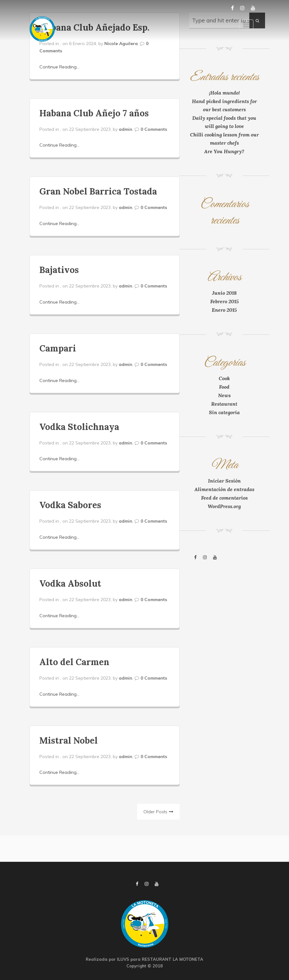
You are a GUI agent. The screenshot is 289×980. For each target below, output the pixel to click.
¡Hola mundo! (224, 93)
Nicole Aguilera (121, 43)
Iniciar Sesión (224, 481)
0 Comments (154, 129)
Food (224, 387)
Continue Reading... (59, 67)
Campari (58, 348)
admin (126, 129)
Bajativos (59, 270)
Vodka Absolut (70, 583)
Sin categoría (224, 412)
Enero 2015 (224, 310)
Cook (224, 378)
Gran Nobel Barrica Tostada (98, 191)
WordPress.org (224, 506)
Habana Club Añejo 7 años (94, 113)
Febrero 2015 (224, 301)
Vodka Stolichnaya (79, 427)
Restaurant (224, 404)
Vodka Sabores (70, 505)
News (224, 395)
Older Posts (155, 812)
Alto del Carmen (74, 662)
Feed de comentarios (224, 498)
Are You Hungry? (224, 151)
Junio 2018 (224, 293)
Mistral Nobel (69, 740)
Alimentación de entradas (224, 489)
